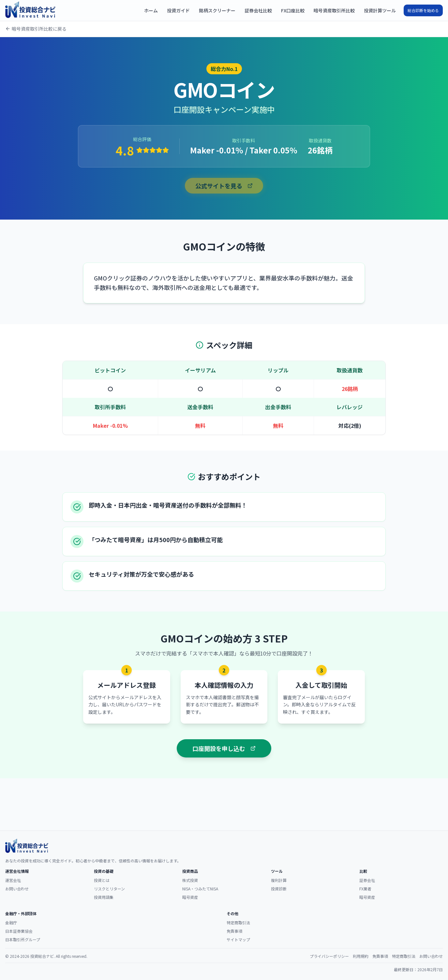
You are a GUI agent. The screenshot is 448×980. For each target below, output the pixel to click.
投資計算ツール (380, 10)
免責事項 (234, 931)
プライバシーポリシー (329, 956)
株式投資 (190, 880)
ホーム (151, 10)
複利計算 (279, 880)
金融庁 (11, 922)
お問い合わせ (17, 889)
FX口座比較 (293, 10)
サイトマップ (238, 939)
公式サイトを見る (224, 186)
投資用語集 (104, 897)
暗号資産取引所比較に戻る (36, 29)
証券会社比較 (258, 10)
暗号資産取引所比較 (334, 10)
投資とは (102, 880)
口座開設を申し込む (224, 748)
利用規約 (361, 956)
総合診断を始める (423, 10)
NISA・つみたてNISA (200, 889)
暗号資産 (190, 897)
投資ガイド (178, 10)
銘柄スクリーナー (217, 10)
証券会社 (367, 880)
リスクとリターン (109, 889)
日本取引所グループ (23, 939)
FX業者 (365, 889)
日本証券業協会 (19, 931)
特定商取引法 (238, 922)
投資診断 (279, 889)
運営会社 (13, 880)
